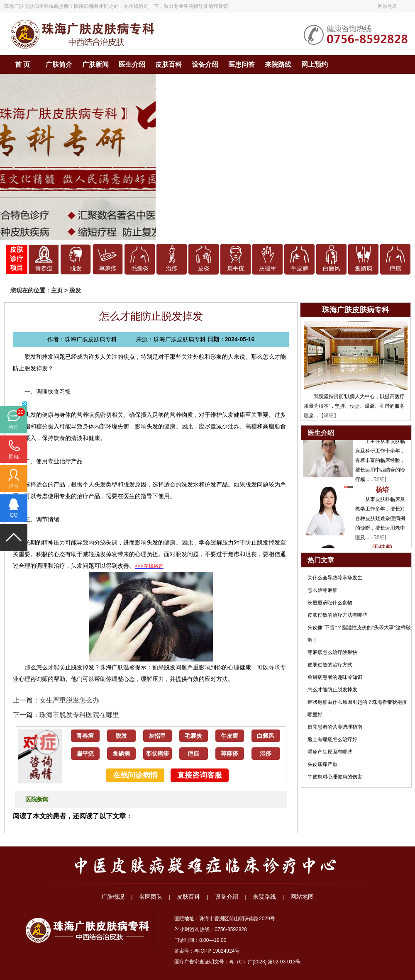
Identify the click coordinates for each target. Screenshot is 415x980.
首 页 (22, 64)
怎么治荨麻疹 (322, 590)
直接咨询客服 (200, 775)
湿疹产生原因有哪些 (330, 752)
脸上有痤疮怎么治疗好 (332, 739)
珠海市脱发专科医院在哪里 (79, 715)
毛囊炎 (140, 269)
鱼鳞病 (364, 269)
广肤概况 (113, 897)
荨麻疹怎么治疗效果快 (332, 652)
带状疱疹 (157, 754)
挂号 (14, 486)
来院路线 (278, 64)
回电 (14, 457)
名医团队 (151, 897)
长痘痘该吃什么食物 (330, 603)
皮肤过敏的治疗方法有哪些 (337, 615)
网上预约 (315, 64)
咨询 (14, 427)
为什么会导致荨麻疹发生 (335, 578)
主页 (57, 290)
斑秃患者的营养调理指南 (335, 727)
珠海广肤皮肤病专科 (27, 6)
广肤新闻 (95, 64)
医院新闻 (37, 799)
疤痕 (395, 269)
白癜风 (332, 269)
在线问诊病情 (135, 775)
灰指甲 (268, 269)
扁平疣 (236, 269)
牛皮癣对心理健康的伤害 (335, 777)
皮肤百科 (168, 64)
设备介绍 (205, 64)
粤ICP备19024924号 (217, 951)
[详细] (380, 482)
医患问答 (242, 64)
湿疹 (172, 269)
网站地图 (388, 6)
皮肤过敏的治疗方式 (330, 665)
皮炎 (204, 269)
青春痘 (44, 269)
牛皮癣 (300, 269)
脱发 (76, 269)
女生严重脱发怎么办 (69, 700)
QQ (14, 515)
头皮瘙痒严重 (322, 764)
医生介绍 (132, 64)
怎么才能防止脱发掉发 (332, 690)
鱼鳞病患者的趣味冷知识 (335, 677)
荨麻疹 (108, 269)
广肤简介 (59, 64)
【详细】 (329, 416)
